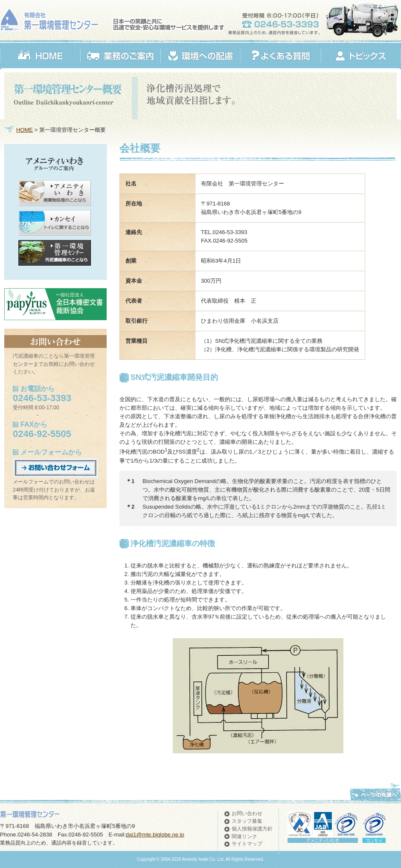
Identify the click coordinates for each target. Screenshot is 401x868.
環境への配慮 (200, 56)
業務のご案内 (120, 56)
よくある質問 (281, 56)
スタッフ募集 (247, 821)
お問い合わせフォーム (55, 468)
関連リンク (244, 836)
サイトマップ (247, 844)
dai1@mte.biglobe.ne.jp (155, 835)
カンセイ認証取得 (374, 825)
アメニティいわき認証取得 (346, 825)
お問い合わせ (247, 813)
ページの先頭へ (375, 792)
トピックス (361, 56)
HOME (40, 56)
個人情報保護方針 (252, 829)
